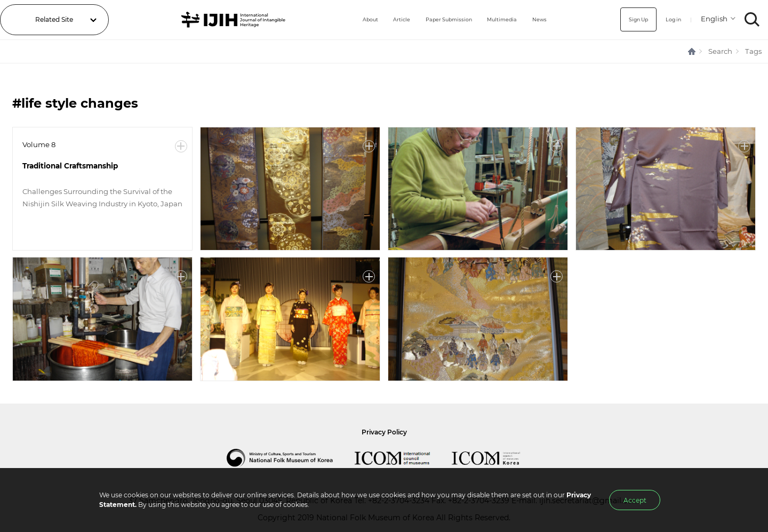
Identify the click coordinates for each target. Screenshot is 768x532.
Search (720, 51)
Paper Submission (434, 19)
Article (379, 19)
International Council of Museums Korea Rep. (497, 458)
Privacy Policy (384, 432)
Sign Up (629, 19)
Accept (635, 500)
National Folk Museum (291, 458)
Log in (669, 19)
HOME (692, 51)
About (344, 19)
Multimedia (497, 19)
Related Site (54, 19)
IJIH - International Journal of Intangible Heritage (221, 20)
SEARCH (752, 19)
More (181, 146)
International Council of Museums (403, 458)
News (539, 19)
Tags (753, 51)
